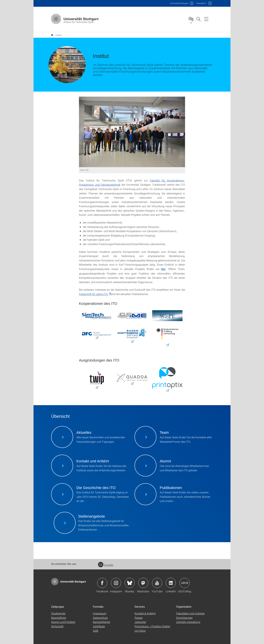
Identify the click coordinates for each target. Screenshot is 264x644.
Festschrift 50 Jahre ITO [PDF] (94, 294)
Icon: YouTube (157, 583)
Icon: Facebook (102, 583)
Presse (138, 618)
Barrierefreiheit (102, 622)
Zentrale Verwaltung (188, 622)
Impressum (100, 613)
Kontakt (106, 565)
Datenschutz (100, 618)
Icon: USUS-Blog (185, 583)
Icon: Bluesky (130, 583)
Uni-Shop (140, 631)
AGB (96, 631)
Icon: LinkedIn (171, 583)
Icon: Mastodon (143, 583)
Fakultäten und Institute (190, 613)
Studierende (58, 613)
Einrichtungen (184, 618)
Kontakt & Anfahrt (145, 613)
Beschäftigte (59, 618)
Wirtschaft (57, 626)
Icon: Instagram (116, 583)
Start (52, 35)
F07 (201, 3)
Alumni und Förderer (63, 622)
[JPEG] (132, 132)
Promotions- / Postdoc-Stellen (152, 626)
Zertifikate (99, 626)
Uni (179, 3)
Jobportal (140, 622)
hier (163, 269)
